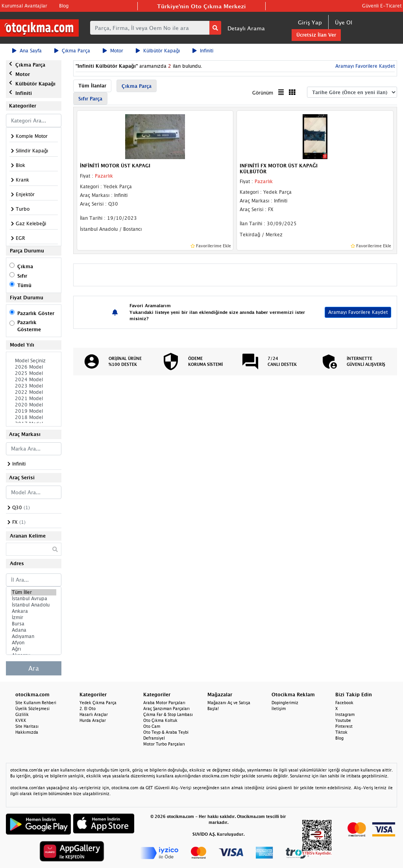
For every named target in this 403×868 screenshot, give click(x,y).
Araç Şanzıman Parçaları (166, 708)
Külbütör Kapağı (158, 51)
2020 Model (34, 405)
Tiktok (341, 732)
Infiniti (203, 51)
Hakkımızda (27, 732)
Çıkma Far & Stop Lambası (168, 714)
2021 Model (34, 399)
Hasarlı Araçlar (94, 714)
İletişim (279, 708)
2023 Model (34, 386)
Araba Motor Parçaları (164, 703)
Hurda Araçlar (93, 720)
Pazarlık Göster (36, 313)
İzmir (34, 618)
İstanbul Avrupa (34, 599)
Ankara (34, 611)
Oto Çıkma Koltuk (160, 720)
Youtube (343, 720)
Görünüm (263, 93)
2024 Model (34, 380)
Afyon (34, 643)
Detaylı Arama (246, 28)
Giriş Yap (310, 22)
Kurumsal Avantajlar (24, 6)
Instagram (345, 714)
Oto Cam (152, 726)
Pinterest (344, 726)
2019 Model (34, 411)
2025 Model (34, 373)
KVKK (21, 720)
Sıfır (22, 276)
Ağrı (34, 649)
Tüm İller (34, 592)
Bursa (34, 624)
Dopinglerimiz (285, 703)
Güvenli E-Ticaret (382, 6)
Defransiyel (154, 738)
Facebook (344, 703)
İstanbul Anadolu (34, 605)
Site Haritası (27, 726)
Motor (113, 51)
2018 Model (34, 417)
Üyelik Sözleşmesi (32, 708)
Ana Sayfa (27, 51)
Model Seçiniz (34, 361)
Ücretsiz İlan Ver (316, 35)
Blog (64, 6)
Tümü (24, 285)
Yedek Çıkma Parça (98, 703)
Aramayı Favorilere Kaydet (364, 66)
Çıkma (25, 266)
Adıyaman (34, 636)
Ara (34, 668)
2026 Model (34, 367)
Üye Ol (344, 22)
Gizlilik (22, 714)
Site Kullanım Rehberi (36, 703)
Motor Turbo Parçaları (164, 744)
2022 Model (34, 392)
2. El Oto (88, 708)
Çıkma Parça (72, 51)
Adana (34, 630)
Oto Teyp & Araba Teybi (166, 732)
